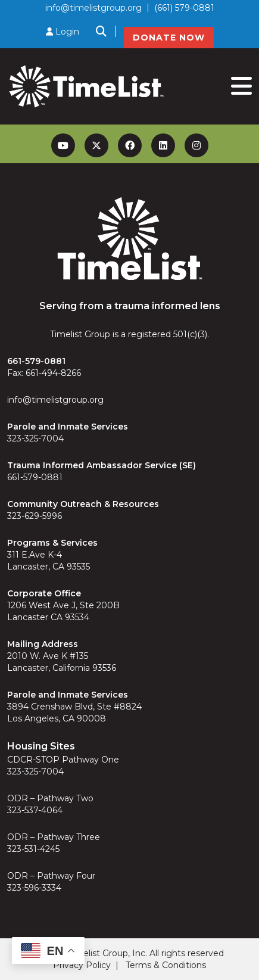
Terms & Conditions (166, 965)
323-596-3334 (34, 888)
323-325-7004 (35, 438)
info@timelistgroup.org (93, 8)
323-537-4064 (35, 810)
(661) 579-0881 (184, 8)
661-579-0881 (35, 477)
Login (63, 32)
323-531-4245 (33, 849)
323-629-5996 (35, 516)
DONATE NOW (169, 38)
